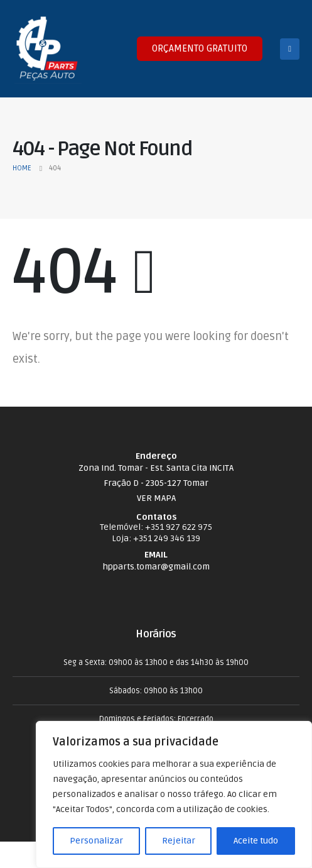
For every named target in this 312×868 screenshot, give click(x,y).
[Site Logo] (47, 49)
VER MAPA (156, 498)
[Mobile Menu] (290, 49)
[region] (174, 794)
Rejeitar (179, 841)
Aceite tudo (256, 841)
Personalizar (96, 841)
